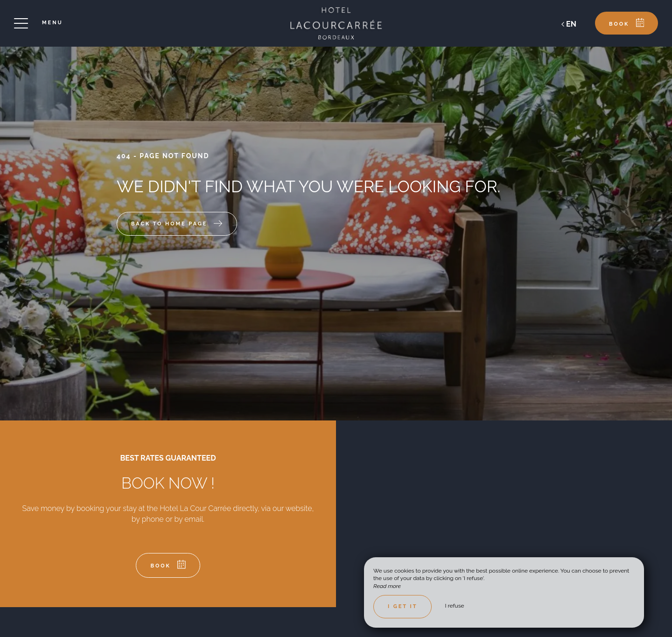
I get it (402, 606)
